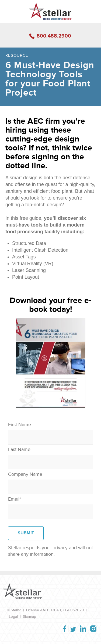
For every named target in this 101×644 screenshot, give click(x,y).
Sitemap (29, 617)
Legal (13, 617)
